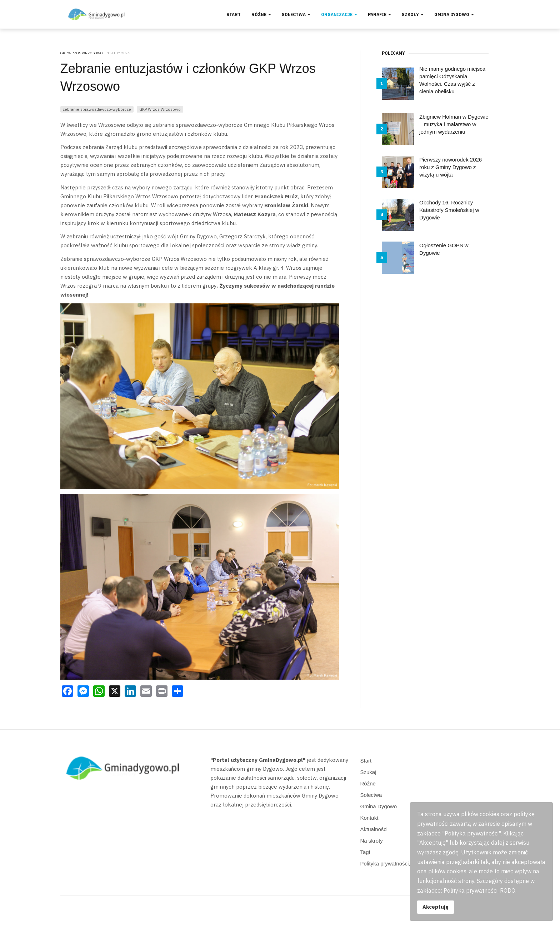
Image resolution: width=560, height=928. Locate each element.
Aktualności (374, 829)
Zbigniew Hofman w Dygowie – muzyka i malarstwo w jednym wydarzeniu (454, 124)
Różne (261, 14)
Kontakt (369, 818)
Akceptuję (436, 907)
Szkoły (413, 14)
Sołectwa (296, 14)
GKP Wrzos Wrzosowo (160, 109)
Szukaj (368, 772)
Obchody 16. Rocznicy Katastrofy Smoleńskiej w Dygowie (449, 210)
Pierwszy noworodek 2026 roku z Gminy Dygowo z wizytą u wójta (451, 167)
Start (234, 14)
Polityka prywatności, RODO (394, 864)
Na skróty (372, 841)
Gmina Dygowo (454, 14)
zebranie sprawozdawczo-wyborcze (97, 109)
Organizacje (339, 14)
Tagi (365, 852)
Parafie (379, 14)
